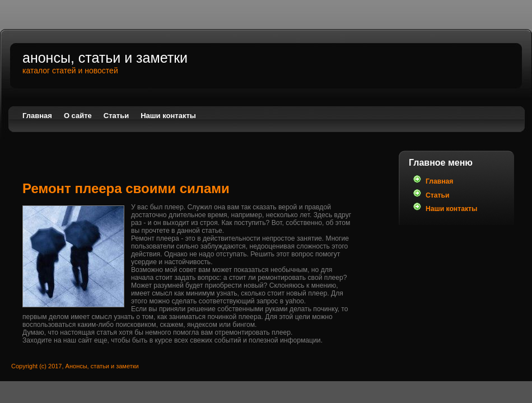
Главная (37, 116)
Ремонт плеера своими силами (126, 188)
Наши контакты (168, 116)
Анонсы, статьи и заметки (105, 58)
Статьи (116, 116)
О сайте (78, 116)
